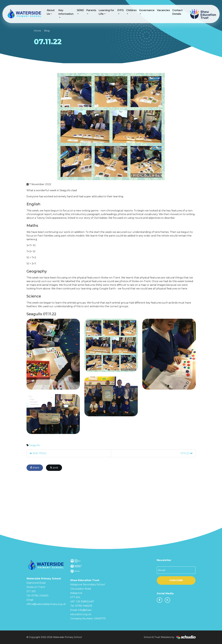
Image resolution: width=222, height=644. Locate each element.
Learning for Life (107, 12)
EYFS (121, 10)
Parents (91, 10)
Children (131, 10)
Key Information (66, 12)
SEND (80, 10)
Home (37, 31)
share (35, 468)
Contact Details (177, 12)
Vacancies (163, 10)
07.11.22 (186, 453)
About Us (51, 12)
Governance (147, 10)
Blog (47, 31)
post (54, 468)
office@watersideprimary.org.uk (46, 604)
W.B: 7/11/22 (38, 453)
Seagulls (35, 445)
